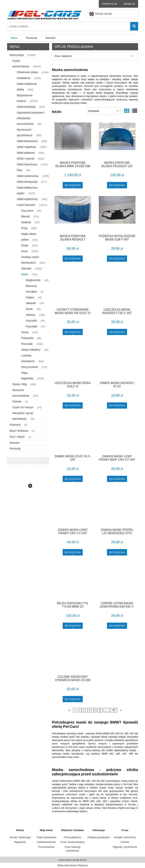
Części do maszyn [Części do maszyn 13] (23, 407)
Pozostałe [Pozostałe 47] (32, 326)
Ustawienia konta (46, 842)
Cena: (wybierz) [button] (63, 56)
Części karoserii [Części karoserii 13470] (26, 205)
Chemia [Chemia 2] (17, 401)
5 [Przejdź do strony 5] (100, 710)
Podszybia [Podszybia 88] (27, 338)
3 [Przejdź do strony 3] (88, 710)
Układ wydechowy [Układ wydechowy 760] (27, 199)
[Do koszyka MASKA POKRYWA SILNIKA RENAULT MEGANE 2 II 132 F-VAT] (73, 259)
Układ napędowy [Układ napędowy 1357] (27, 147)
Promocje (15, 449)
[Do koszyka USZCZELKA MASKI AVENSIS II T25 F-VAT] (117, 332)
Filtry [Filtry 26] (20, 170)
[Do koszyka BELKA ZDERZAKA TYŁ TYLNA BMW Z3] (73, 626)
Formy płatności (73, 837)
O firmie (125, 842)
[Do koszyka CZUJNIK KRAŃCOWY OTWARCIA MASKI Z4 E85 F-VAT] (73, 699)
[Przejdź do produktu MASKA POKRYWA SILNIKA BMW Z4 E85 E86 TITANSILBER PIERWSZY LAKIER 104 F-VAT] (73, 140)
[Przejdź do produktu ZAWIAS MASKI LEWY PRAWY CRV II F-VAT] (73, 507)
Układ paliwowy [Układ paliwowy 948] (26, 153)
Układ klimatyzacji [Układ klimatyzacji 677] (27, 182)
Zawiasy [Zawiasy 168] (31, 315)
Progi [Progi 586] (24, 228)
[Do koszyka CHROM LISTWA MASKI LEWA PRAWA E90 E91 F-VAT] (117, 626)
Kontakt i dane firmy (125, 837)
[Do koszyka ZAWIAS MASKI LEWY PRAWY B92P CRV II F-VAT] (117, 479)
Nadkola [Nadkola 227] (26, 222)
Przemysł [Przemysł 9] (15, 425)
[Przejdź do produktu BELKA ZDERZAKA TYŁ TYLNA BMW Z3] (73, 581)
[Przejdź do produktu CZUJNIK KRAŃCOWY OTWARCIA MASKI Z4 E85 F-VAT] (73, 654)
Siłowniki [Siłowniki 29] (31, 303)
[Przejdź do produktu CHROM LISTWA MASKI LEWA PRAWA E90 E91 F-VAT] (117, 581)
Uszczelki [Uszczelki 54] (31, 321)
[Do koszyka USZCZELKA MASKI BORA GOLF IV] (73, 405)
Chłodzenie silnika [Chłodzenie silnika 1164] (27, 72)
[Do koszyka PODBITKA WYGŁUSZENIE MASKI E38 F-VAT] (117, 259)
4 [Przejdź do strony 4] (94, 710)
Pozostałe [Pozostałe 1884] (27, 344)
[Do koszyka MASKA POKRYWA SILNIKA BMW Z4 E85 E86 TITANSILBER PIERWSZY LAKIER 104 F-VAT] (73, 185)
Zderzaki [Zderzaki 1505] (26, 268)
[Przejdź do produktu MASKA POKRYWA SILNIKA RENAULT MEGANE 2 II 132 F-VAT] (73, 214)
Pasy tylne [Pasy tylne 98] (27, 211)
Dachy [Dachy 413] (25, 332)
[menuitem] (15, 38)
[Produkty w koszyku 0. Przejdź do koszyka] (101, 14)
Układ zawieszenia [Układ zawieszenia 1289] (28, 176)
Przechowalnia (46, 847)
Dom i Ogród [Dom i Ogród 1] (17, 437)
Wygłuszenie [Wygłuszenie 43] (33, 280)
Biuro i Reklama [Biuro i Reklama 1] (19, 431)
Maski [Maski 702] (25, 274)
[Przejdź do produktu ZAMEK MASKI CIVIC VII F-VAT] (73, 434)
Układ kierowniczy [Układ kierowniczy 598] (27, 141)
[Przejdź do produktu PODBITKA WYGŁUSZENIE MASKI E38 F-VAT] (117, 214)
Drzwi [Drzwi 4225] (25, 251)
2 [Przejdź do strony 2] (81, 710)
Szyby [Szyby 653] (25, 245)
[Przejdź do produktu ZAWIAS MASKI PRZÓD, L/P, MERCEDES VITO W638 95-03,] (117, 507)
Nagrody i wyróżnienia (125, 847)
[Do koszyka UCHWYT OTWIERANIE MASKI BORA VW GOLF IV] (73, 332)
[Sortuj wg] (104, 111)
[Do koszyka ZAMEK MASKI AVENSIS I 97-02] (117, 405)
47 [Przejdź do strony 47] (114, 710)
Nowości (15, 443)
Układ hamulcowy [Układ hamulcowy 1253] (27, 164)
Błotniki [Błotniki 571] (26, 216)
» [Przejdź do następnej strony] (121, 710)
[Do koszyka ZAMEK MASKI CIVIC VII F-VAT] (73, 479)
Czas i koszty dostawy (73, 842)
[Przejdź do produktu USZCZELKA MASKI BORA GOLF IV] (73, 361)
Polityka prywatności (99, 837)
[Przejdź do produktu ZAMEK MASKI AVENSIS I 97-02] (117, 361)
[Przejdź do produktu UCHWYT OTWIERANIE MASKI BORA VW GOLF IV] (73, 287)
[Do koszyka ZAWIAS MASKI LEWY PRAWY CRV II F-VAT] (73, 552)
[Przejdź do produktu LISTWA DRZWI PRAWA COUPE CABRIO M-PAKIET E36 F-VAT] (28, 502)
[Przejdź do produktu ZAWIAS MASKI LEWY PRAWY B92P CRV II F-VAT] (117, 434)
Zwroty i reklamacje (20, 837)
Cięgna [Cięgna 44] (30, 297)
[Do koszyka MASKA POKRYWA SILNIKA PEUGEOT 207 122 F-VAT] (117, 185)
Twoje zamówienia (46, 837)
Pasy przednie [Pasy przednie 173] (30, 367)
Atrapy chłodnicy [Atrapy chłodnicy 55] (31, 350)
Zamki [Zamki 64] (29, 309)
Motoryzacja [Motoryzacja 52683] (17, 55)
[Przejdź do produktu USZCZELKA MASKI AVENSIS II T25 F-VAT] (117, 287)
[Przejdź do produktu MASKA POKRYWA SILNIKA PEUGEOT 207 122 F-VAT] (117, 140)
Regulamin (20, 842)
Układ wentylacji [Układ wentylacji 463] (26, 107)
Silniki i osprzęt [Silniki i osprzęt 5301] (26, 159)
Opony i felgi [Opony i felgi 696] (20, 384)
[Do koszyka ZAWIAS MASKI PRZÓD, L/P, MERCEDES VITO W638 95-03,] (117, 552)
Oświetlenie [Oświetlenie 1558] (24, 78)
